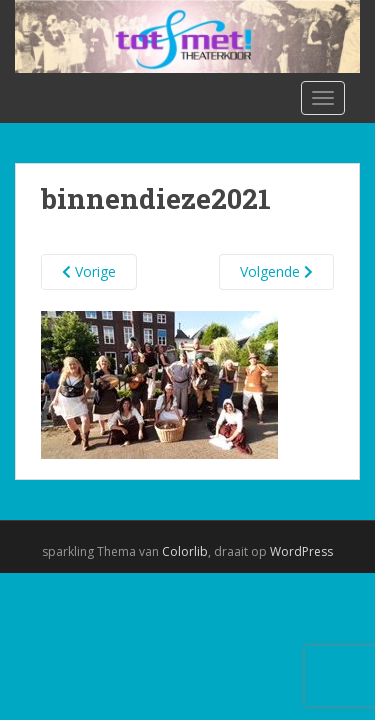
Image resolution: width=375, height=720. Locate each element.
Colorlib (185, 551)
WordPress (301, 551)
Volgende (276, 271)
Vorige (89, 271)
